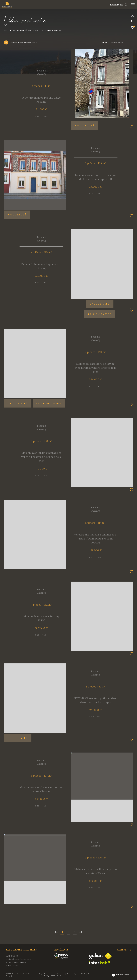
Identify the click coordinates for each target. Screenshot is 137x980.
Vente (38, 31)
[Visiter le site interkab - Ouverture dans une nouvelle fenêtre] (100, 963)
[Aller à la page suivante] (81, 932)
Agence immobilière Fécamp (18, 31)
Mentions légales (73, 974)
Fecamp (47, 31)
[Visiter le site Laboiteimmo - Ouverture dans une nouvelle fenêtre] (121, 975)
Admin (83, 974)
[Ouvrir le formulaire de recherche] (119, 5)
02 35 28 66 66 (12, 956)
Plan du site (61, 974)
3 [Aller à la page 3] (75, 932)
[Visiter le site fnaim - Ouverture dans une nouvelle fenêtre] (108, 956)
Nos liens (91, 974)
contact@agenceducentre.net (18, 959)
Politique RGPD (50, 976)
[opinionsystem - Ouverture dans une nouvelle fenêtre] (62, 956)
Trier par (103, 42)
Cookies (60, 976)
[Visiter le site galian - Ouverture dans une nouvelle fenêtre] (96, 956)
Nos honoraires (50, 974)
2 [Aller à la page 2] (68, 932)
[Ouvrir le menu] (133, 5)
